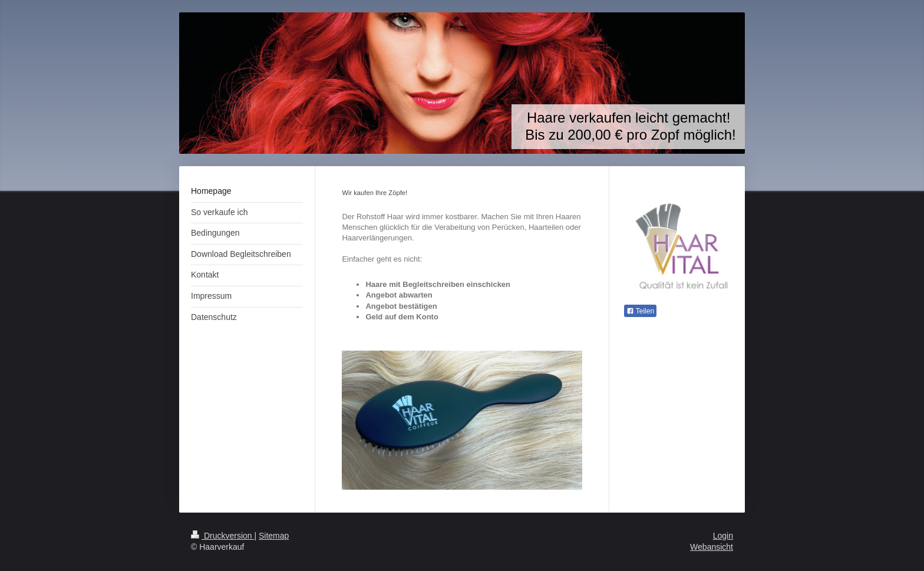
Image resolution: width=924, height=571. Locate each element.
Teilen (640, 311)
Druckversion (222, 536)
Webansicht (712, 547)
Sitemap (274, 536)
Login (723, 536)
